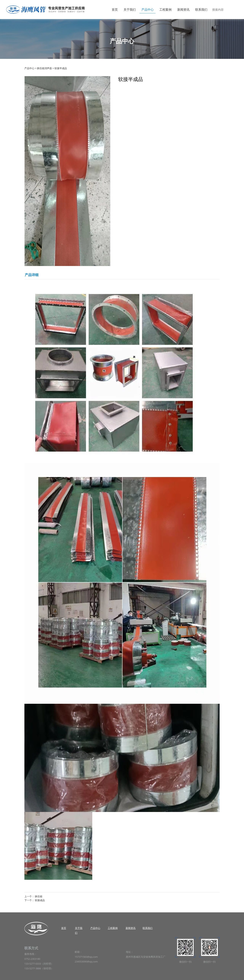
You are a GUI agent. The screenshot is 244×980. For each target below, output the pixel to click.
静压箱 (39, 896)
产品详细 (32, 275)
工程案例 (165, 10)
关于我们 (130, 10)
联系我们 (201, 10)
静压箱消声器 (44, 68)
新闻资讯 (183, 10)
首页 (115, 10)
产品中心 (148, 10)
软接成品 (40, 900)
